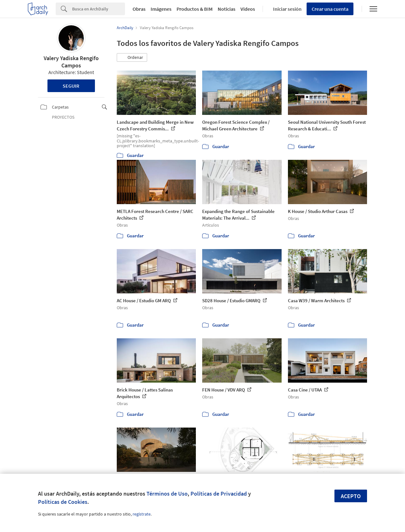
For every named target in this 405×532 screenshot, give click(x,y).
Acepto (351, 496)
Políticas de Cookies (63, 502)
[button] (132, 58)
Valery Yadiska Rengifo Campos (71, 62)
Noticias (227, 9)
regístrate (142, 514)
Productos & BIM (195, 9)
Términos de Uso (167, 494)
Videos (248, 9)
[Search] (99, 9)
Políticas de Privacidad (219, 494)
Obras (139, 9)
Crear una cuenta (330, 9)
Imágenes (161, 9)
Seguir (71, 86)
